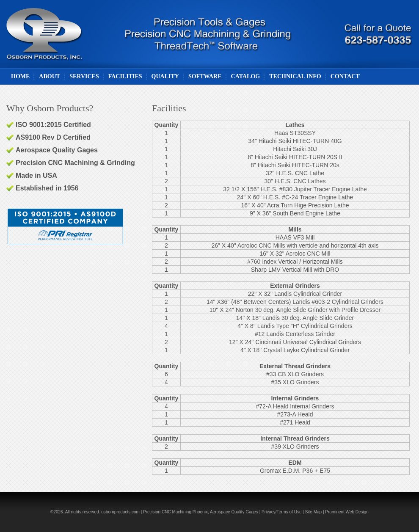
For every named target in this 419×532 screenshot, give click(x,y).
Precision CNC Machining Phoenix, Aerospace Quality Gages (201, 512)
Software (205, 76)
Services (84, 76)
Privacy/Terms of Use (281, 512)
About (50, 76)
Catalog (246, 76)
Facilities (125, 76)
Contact (345, 76)
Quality (165, 76)
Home (20, 76)
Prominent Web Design (347, 512)
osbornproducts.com (120, 512)
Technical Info (295, 76)
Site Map (313, 512)
